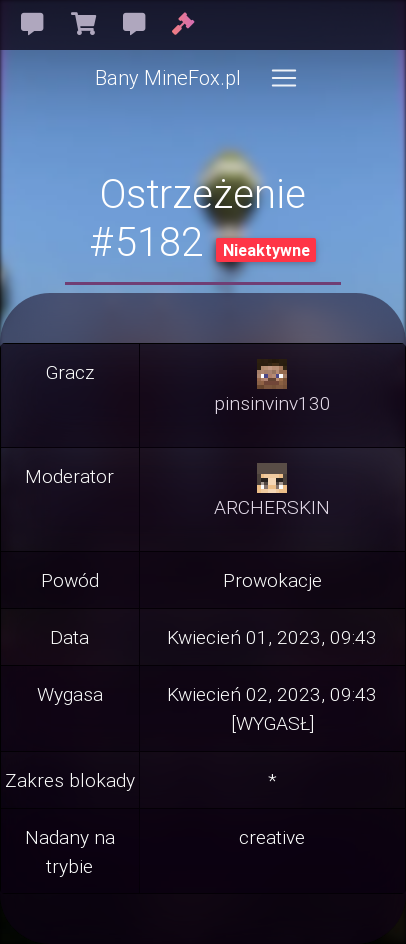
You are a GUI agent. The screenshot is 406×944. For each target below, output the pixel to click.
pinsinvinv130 (272, 403)
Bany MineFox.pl (168, 77)
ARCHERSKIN (272, 507)
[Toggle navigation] (284, 78)
